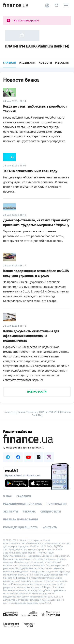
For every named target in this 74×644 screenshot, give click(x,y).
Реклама (29, 512)
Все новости (37, 392)
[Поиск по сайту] (57, 5)
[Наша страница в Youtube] (28, 457)
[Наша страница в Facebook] (18, 457)
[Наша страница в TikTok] (39, 457)
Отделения (27, 63)
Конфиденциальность (21, 527)
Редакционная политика (22, 504)
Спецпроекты (51, 512)
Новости (45, 63)
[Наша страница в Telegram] (8, 457)
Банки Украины (27, 412)
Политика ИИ (57, 504)
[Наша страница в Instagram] (49, 457)
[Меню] (66, 5)
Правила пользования (21, 520)
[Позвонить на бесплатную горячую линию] (37, 448)
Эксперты (11, 512)
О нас (7, 496)
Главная (9, 63)
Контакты (50, 527)
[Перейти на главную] (16, 5)
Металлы (62, 63)
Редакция (24, 496)
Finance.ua (9, 412)
